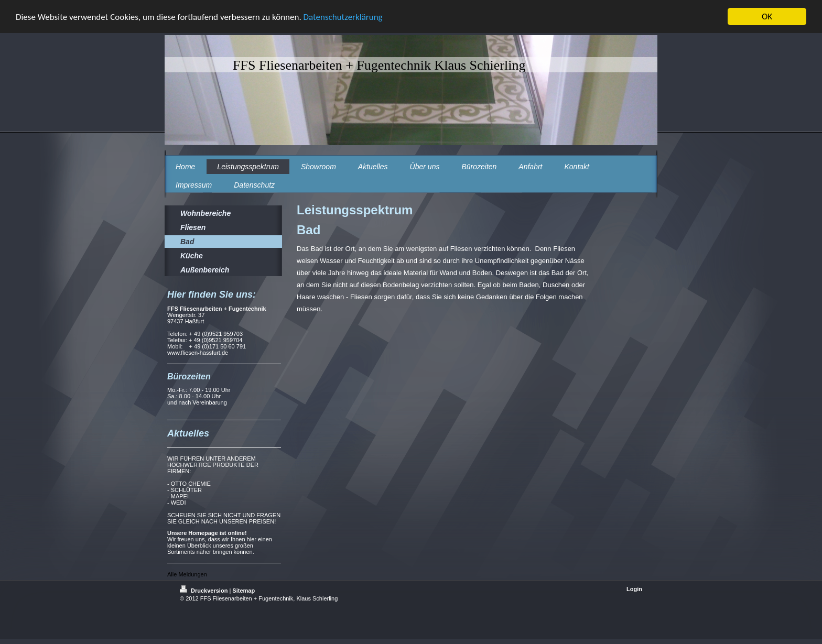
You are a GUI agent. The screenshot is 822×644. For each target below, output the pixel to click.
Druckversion (204, 591)
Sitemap (244, 591)
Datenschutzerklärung (343, 17)
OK (767, 17)
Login (634, 589)
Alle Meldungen (187, 574)
